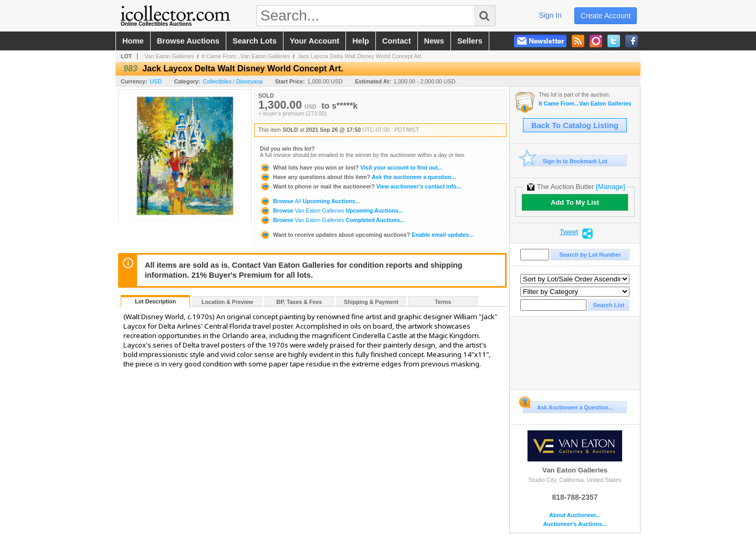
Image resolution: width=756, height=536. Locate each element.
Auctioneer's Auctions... (575, 524)
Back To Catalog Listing (575, 125)
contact (397, 41)
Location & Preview (227, 302)
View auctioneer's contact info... (360, 186)
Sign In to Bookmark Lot (565, 161)
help (361, 41)
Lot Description (155, 301)
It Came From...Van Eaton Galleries (246, 56)
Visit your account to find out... (351, 167)
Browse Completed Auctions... (332, 220)
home (133, 41)
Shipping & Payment (371, 302)
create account (606, 16)
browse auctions (188, 41)
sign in (550, 15)
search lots (255, 41)
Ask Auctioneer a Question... (568, 406)
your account (314, 41)
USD (156, 81)
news (434, 41)
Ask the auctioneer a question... (358, 177)
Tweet (569, 232)
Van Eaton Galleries (169, 56)
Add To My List (575, 202)
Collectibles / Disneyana (233, 81)
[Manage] (610, 187)
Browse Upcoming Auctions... (310, 201)
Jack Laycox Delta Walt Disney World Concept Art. (360, 56)
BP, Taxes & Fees (300, 302)
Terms (443, 302)
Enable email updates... (367, 235)
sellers (470, 41)
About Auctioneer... (575, 515)
